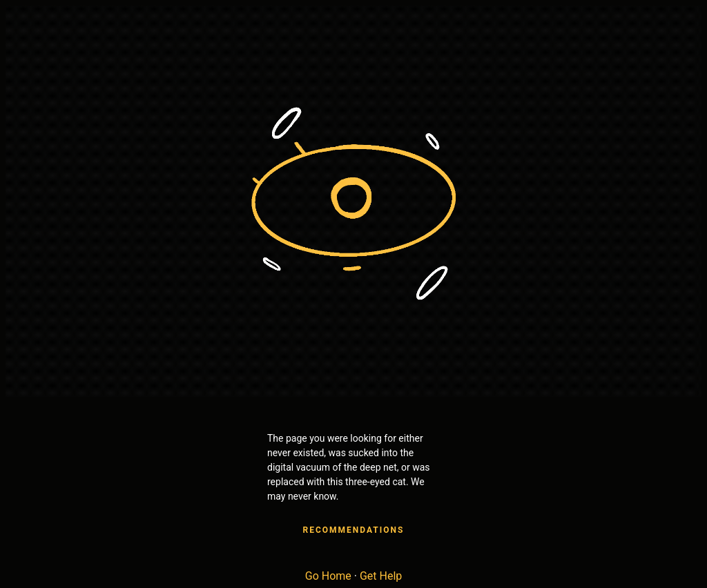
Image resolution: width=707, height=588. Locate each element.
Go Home (328, 576)
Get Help (381, 576)
